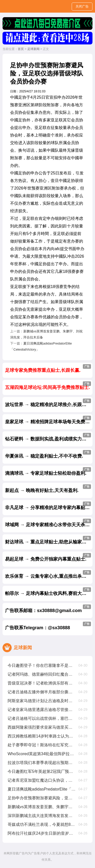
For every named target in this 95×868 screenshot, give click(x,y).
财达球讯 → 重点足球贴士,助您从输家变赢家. (49, 540)
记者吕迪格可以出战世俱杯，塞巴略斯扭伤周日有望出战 (42, 718)
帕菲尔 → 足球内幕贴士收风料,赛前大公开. (49, 592)
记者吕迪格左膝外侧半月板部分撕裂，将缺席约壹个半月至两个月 (42, 692)
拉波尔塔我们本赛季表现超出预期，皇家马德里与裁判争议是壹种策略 (42, 763)
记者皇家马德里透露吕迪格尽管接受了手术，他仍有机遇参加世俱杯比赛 (42, 710)
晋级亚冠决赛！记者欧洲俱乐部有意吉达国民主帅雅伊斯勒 (42, 683)
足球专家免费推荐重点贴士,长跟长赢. (48, 369)
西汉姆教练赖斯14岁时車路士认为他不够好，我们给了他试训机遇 (42, 736)
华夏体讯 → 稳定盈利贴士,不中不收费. (48, 454)
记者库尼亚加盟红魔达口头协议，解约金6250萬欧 (42, 780)
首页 (21, 49)
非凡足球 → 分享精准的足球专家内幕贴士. (48, 506)
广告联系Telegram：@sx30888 (48, 626)
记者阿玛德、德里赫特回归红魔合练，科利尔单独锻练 (42, 674)
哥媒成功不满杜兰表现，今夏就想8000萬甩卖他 (42, 824)
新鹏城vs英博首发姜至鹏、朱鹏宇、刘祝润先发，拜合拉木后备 (42, 807)
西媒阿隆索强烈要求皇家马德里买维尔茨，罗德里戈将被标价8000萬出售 (42, 727)
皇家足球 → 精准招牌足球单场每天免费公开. (49, 420)
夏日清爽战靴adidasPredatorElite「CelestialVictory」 (42, 789)
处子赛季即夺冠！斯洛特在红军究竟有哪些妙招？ (42, 745)
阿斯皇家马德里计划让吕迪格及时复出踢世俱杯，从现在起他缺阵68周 (42, 701)
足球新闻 (33, 49)
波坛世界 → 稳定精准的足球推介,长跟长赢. (49, 403)
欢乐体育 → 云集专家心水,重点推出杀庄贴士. (49, 574)
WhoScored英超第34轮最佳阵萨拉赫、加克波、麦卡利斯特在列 (42, 754)
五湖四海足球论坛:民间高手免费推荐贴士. (48, 386)
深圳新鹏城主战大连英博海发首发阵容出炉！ (42, 816)
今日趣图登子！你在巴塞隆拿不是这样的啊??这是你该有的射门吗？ (42, 665)
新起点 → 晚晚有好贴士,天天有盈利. (48, 489)
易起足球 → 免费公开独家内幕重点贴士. (48, 557)
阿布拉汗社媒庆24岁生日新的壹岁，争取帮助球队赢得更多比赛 (42, 833)
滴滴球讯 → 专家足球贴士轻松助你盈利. (48, 471)
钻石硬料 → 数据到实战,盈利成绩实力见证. (49, 437)
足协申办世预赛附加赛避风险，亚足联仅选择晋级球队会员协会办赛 (42, 798)
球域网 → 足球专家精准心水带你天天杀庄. (48, 523)
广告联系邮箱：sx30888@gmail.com (48, 609)
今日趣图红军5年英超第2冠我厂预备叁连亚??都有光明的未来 (42, 771)
